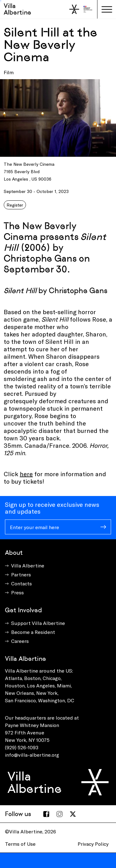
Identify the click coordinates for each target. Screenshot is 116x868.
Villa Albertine (17, 9)
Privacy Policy (93, 844)
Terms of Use (20, 844)
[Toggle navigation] (107, 9)
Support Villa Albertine (38, 623)
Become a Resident (33, 632)
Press (17, 592)
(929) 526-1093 (22, 747)
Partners (21, 574)
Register (15, 205)
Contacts (21, 583)
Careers (20, 641)
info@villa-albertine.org (32, 755)
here (26, 474)
